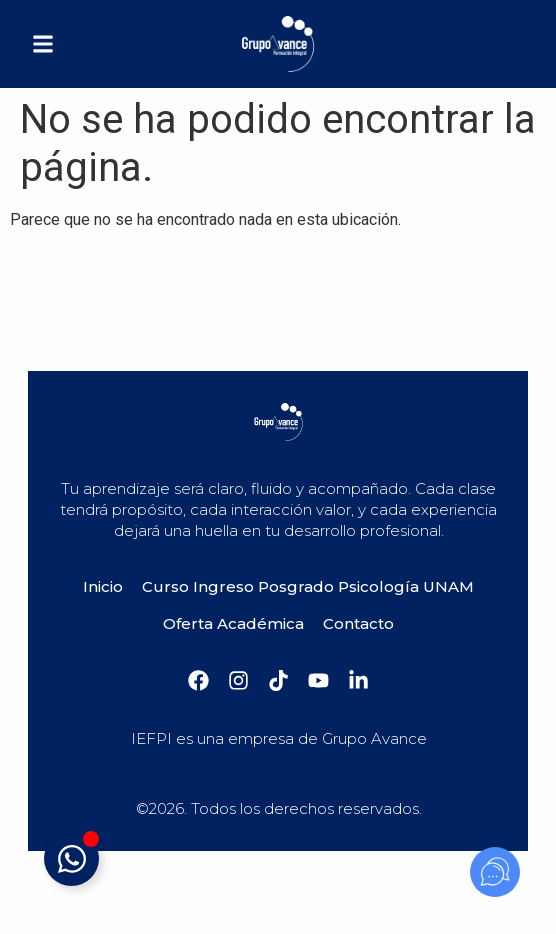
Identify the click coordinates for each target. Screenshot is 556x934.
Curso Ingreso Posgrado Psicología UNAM (308, 587)
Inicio (103, 587)
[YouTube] (318, 680)
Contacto (358, 624)
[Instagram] (238, 680)
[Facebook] (198, 680)
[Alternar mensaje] (71, 858)
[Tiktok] (278, 680)
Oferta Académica (233, 624)
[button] (43, 44)
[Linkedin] (358, 680)
